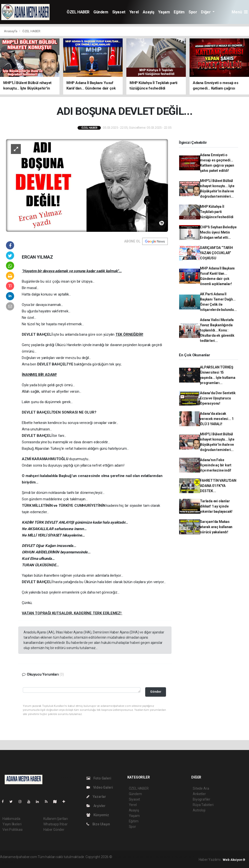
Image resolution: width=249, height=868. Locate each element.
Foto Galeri (99, 778)
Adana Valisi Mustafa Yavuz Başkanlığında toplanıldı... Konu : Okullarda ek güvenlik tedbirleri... (217, 330)
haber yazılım (184, 857)
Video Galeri (100, 787)
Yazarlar (96, 797)
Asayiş (149, 12)
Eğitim (179, 12)
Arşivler (96, 806)
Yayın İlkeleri (12, 824)
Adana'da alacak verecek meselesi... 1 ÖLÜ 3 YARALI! (217, 419)
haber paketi (144, 857)
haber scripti (164, 857)
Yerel (134, 12)
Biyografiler (202, 799)
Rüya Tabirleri (203, 805)
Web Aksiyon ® (234, 860)
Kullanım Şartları (56, 819)
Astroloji (199, 810)
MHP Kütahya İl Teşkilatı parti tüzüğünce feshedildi (217, 212)
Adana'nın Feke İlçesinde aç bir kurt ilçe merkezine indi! (216, 465)
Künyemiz (98, 815)
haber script (9, 862)
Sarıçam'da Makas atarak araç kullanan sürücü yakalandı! (216, 527)
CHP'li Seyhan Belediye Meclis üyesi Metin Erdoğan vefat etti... (218, 232)
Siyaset (119, 12)
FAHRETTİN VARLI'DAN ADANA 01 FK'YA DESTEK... (218, 486)
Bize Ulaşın (98, 824)
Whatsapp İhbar (55, 824)
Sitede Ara (201, 788)
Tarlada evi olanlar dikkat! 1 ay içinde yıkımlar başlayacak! (216, 506)
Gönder (156, 692)
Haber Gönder (54, 830)
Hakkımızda (11, 819)
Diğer (206, 12)
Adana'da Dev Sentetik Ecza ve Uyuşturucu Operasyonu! (218, 398)
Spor (193, 12)
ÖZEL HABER (78, 12)
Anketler (199, 794)
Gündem (101, 12)
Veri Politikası (13, 830)
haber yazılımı (124, 857)
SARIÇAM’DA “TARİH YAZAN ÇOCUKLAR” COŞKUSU (216, 253)
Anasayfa (11, 31)
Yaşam (164, 12)
